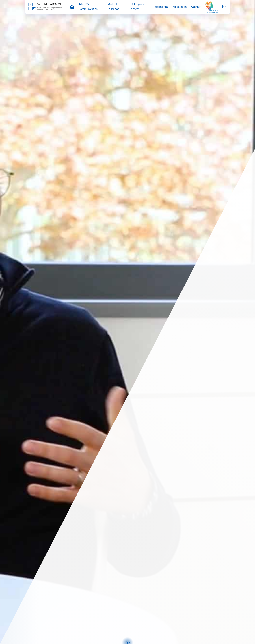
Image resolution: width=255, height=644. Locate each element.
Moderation (179, 7)
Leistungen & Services (137, 7)
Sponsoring (161, 7)
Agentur (196, 7)
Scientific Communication (88, 7)
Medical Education (113, 7)
